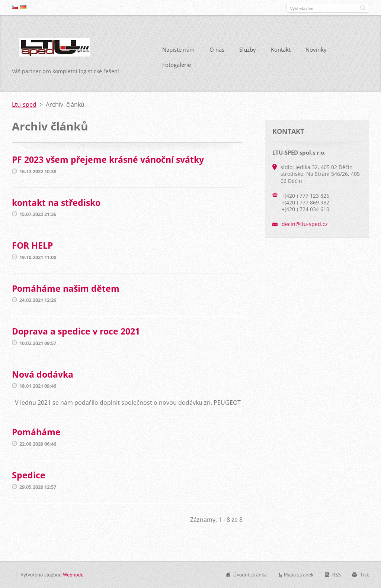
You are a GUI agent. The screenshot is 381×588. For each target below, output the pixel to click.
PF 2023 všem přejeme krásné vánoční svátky (108, 159)
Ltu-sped (24, 104)
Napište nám (178, 49)
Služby (248, 49)
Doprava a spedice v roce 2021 (76, 331)
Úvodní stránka (250, 575)
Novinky (316, 49)
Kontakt (281, 49)
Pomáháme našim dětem (66, 288)
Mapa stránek (299, 575)
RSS (337, 575)
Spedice (29, 475)
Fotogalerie (177, 65)
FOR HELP (32, 245)
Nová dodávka (43, 374)
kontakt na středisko (56, 203)
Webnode (73, 575)
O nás (217, 49)
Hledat (363, 8)
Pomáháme (36, 432)
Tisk (365, 575)
